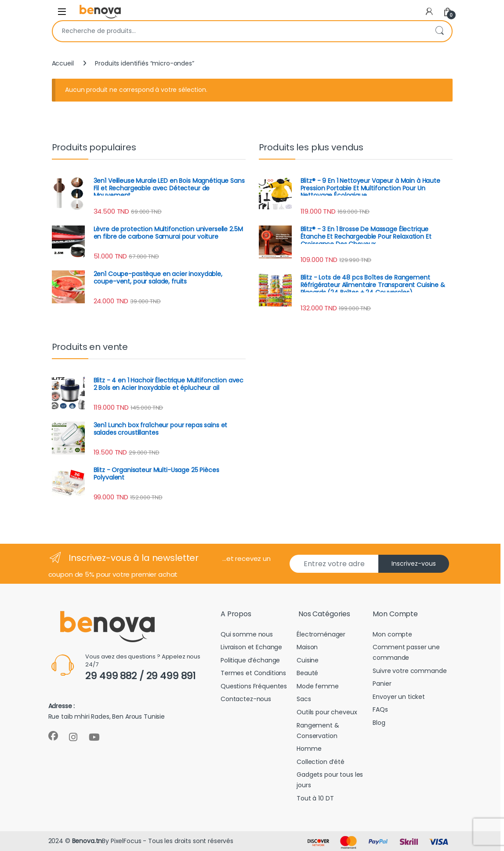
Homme (309, 749)
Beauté (307, 673)
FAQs (380, 709)
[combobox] (240, 31)
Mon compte (392, 634)
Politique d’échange (250, 660)
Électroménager (321, 634)
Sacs (304, 699)
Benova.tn (87, 841)
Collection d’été (321, 762)
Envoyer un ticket (399, 697)
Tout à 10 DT (315, 798)
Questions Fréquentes (254, 686)
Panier (382, 684)
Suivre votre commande (410, 671)
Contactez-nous (246, 699)
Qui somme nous (247, 634)
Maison (307, 647)
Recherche (439, 31)
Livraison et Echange (251, 647)
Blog (379, 723)
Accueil (63, 63)
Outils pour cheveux (327, 712)
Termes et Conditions (253, 673)
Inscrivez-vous (414, 564)
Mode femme (318, 686)
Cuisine (308, 660)
